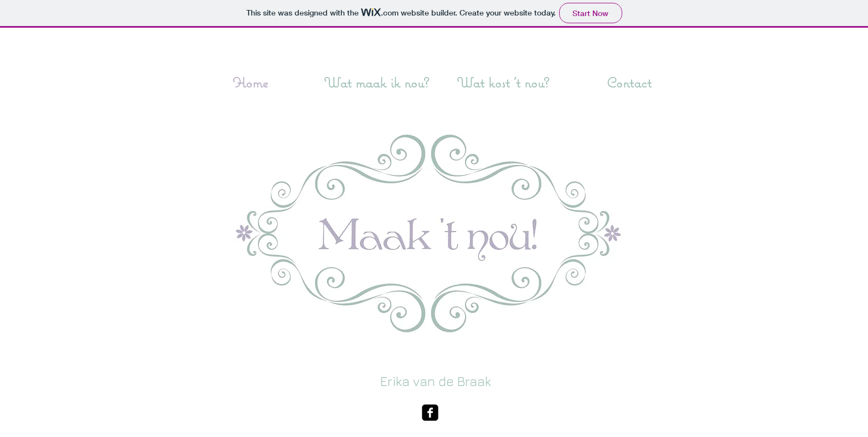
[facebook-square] (430, 413)
